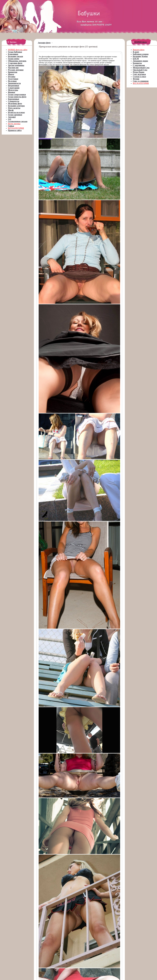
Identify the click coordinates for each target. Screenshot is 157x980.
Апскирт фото (44, 43)
